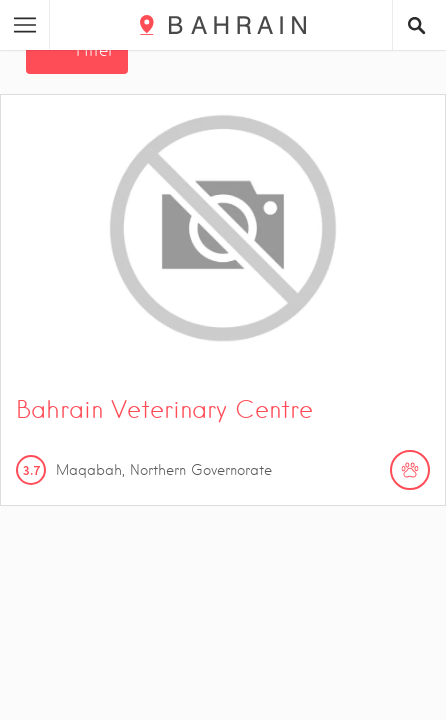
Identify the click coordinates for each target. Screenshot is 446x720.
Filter (95, 50)
